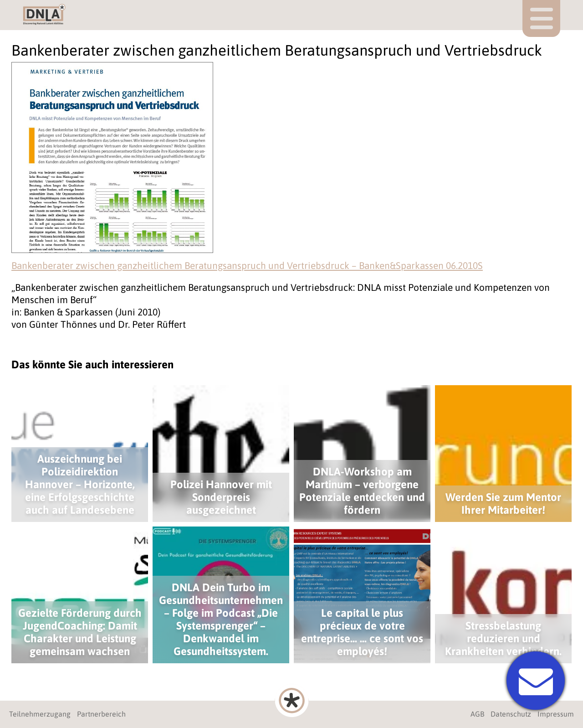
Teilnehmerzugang (40, 714)
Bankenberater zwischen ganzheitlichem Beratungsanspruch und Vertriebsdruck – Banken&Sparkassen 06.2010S (247, 265)
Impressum (556, 714)
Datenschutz (511, 714)
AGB (477, 714)
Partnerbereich (101, 714)
